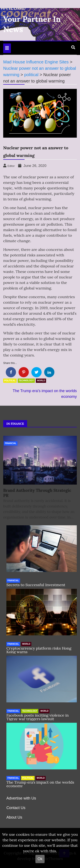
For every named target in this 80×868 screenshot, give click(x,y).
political (10, 381)
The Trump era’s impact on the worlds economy (40, 784)
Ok (40, 859)
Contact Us (16, 808)
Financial (11, 443)
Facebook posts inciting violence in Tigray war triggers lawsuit (38, 717)
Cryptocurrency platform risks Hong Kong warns (39, 650)
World (41, 381)
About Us (14, 817)
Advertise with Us (21, 798)
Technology (26, 381)
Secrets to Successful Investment (36, 585)
